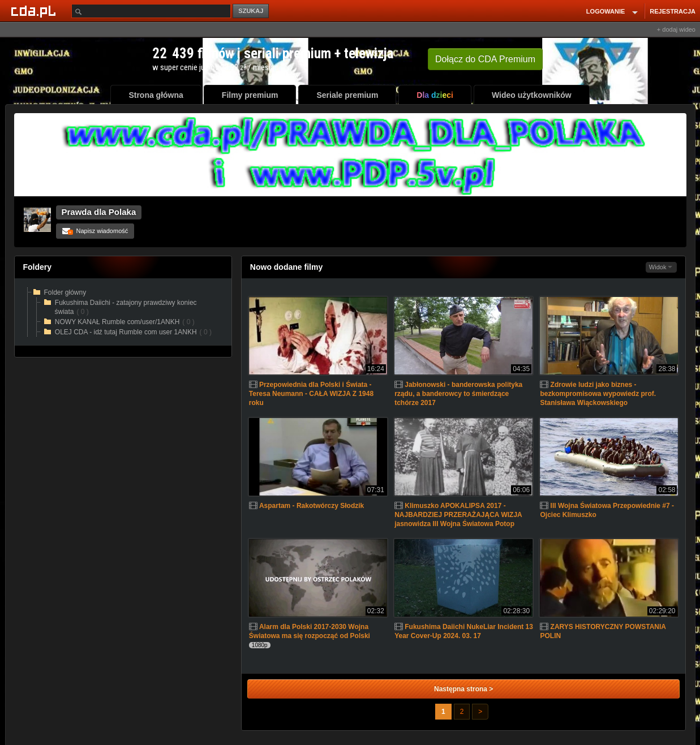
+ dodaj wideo (676, 29)
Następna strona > (463, 689)
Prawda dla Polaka (99, 212)
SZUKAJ (251, 11)
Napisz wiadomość (95, 231)
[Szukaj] (151, 11)
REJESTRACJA (673, 11)
